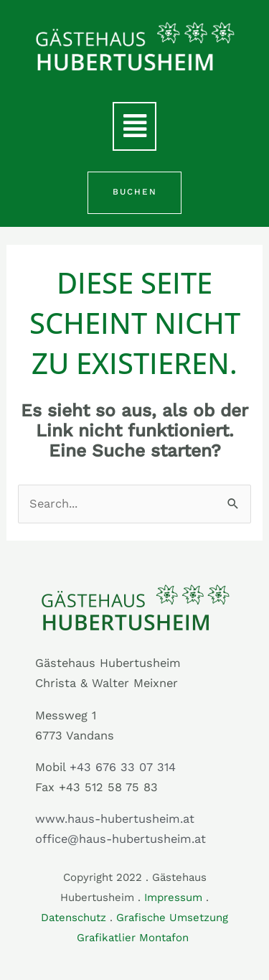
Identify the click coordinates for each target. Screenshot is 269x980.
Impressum (173, 897)
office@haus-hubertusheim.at (121, 839)
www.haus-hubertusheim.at (115, 819)
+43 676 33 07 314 (123, 767)
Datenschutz (74, 918)
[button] (134, 126)
